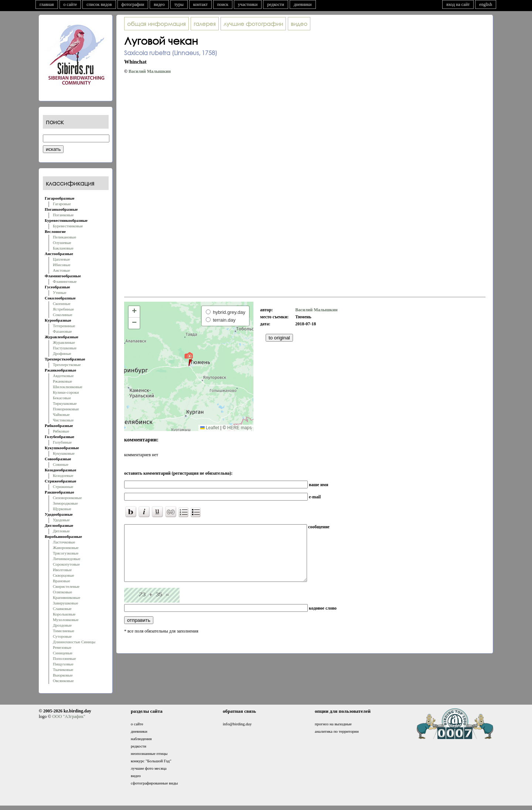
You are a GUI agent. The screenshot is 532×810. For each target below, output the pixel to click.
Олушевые (62, 243)
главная (47, 4)
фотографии (133, 4)
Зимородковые (65, 503)
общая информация (156, 24)
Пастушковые (65, 348)
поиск (223, 4)
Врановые (62, 581)
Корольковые (64, 614)
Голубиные (62, 442)
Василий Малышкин (150, 71)
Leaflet (210, 428)
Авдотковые (63, 376)
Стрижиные (63, 487)
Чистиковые (63, 420)
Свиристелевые (66, 586)
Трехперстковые (67, 365)
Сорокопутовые (66, 564)
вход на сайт (458, 4)
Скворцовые (64, 575)
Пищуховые (63, 664)
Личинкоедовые (66, 559)
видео (159, 4)
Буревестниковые (68, 226)
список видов (99, 4)
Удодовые (61, 520)
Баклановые (63, 248)
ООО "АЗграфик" (69, 716)
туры (179, 4)
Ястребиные (63, 309)
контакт (200, 4)
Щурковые (62, 509)
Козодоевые (63, 475)
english (486, 4)
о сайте (70, 4)
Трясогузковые (66, 553)
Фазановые (62, 331)
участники (248, 4)
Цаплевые (61, 259)
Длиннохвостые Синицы (74, 642)
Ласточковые (64, 542)
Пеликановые (64, 237)
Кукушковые (64, 453)
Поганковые (63, 215)
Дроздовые (62, 625)
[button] (189, 359)
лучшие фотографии (253, 24)
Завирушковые (66, 603)
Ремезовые (62, 647)
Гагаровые (62, 204)
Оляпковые (62, 592)
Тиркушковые (65, 403)
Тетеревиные (64, 326)
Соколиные (63, 315)
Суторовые (62, 636)
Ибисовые (62, 265)
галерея (205, 24)
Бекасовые (62, 398)
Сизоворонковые (67, 498)
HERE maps (239, 428)
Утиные (60, 292)
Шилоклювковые (68, 387)
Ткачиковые (63, 670)
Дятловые (61, 531)
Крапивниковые (66, 597)
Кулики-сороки (66, 392)
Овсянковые (63, 681)
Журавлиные (64, 342)
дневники (303, 4)
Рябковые (61, 431)
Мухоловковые (66, 620)
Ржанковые (62, 381)
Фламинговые (65, 281)
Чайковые (61, 414)
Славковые (62, 609)
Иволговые (62, 570)
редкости (276, 4)
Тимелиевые (64, 631)
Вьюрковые (63, 675)
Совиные (61, 464)
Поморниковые (66, 409)
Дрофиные (62, 353)
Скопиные (62, 304)
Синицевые (63, 653)
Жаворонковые (66, 548)
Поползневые (64, 658)
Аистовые (61, 270)
